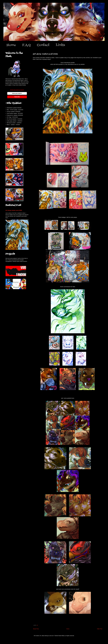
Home (11, 45)
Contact (43, 45)
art (37, 625)
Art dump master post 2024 (14, 210)
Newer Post (36, 629)
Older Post (100, 629)
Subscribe (17, 97)
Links (60, 45)
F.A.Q (26, 45)
